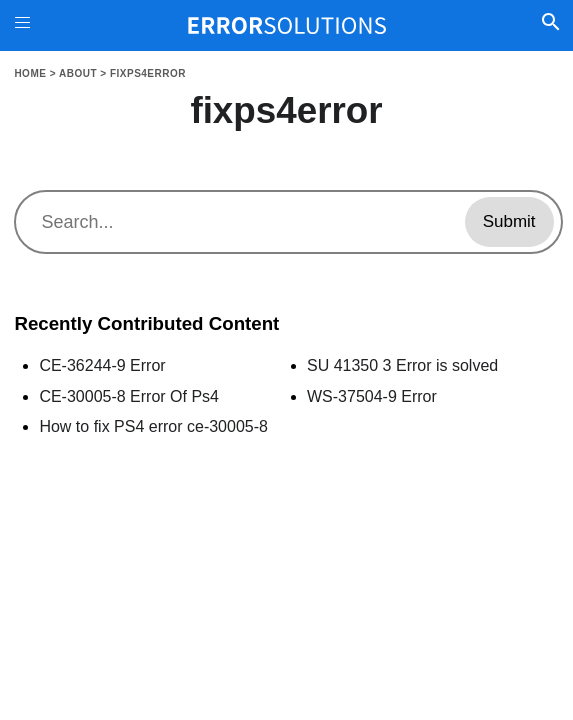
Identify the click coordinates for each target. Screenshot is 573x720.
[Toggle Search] (550, 25)
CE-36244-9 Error (102, 365)
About (78, 73)
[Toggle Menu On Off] (22, 25)
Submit (509, 221)
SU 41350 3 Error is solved (402, 365)
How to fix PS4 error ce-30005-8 (153, 426)
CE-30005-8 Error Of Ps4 (129, 396)
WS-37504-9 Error (372, 396)
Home (30, 73)
